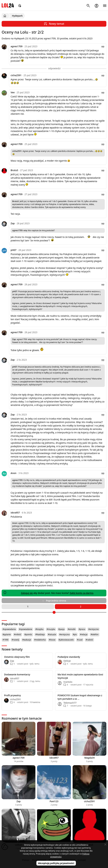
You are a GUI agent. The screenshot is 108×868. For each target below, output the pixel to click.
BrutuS (14, 170)
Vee (13, 92)
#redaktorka (40, 640)
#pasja (61, 629)
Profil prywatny (12, 695)
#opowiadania (9, 629)
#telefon (95, 634)
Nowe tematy (12, 649)
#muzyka (51, 629)
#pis (75, 634)
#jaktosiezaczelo (66, 640)
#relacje (84, 634)
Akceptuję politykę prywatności (56, 863)
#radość (89, 640)
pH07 (14, 250)
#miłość (18, 634)
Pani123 (54, 801)
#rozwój (15, 640)
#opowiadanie (26, 629)
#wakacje (27, 640)
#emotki (72, 629)
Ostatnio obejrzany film (17, 657)
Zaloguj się (27, 593)
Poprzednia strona (54, 601)
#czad (80, 640)
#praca (82, 629)
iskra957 (15, 513)
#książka (39, 629)
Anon (14, 473)
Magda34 (89, 758)
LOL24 (8, 5)
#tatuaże (52, 634)
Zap (13, 223)
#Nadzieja (40, 634)
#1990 (5, 640)
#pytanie (7, 634)
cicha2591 (16, 75)
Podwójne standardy (69, 657)
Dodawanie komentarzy (17, 674)
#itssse (52, 640)
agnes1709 (17, 46)
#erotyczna (64, 634)
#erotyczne (93, 629)
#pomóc (28, 634)
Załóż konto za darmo (81, 593)
